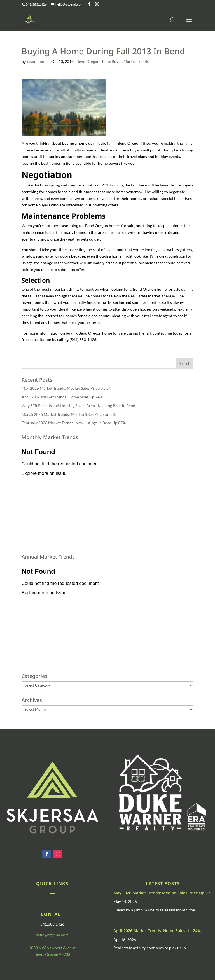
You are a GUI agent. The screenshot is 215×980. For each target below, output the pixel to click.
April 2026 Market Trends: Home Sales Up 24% (62, 397)
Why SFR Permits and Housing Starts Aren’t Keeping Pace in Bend (78, 406)
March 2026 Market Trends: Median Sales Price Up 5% (69, 414)
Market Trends (136, 61)
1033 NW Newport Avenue (52, 948)
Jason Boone (38, 61)
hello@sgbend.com (52, 935)
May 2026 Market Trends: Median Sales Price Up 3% (67, 388)
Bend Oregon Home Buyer (99, 61)
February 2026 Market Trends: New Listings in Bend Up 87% (74, 423)
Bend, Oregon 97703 (52, 954)
